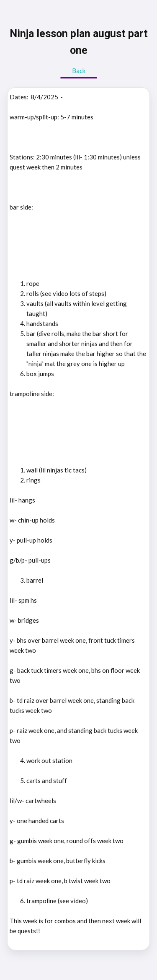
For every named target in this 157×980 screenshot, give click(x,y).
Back (79, 71)
